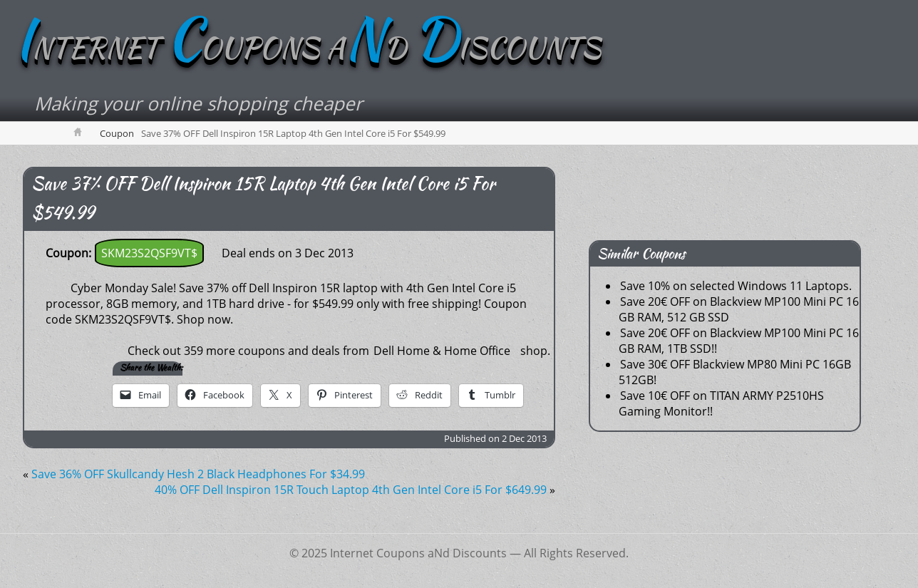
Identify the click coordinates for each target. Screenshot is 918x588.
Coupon (117, 133)
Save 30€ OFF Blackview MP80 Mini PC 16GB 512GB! (735, 372)
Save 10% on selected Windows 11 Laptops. (736, 286)
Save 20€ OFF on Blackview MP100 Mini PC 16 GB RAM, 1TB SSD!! (739, 341)
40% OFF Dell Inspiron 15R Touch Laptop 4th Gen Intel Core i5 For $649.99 (351, 490)
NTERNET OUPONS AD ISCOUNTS (308, 48)
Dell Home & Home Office (442, 351)
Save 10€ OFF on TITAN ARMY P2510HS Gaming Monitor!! (721, 403)
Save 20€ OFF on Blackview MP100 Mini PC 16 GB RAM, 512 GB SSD (739, 309)
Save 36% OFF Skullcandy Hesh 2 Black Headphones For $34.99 (198, 474)
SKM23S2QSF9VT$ (149, 253)
